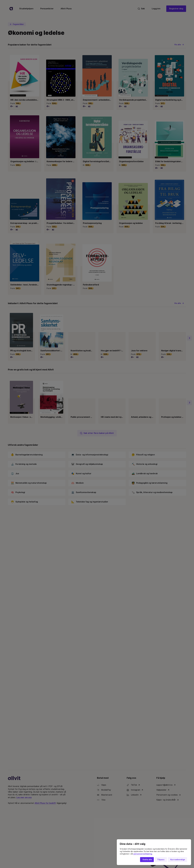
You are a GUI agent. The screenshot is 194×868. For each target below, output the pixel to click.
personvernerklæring (143, 854)
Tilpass (161, 860)
